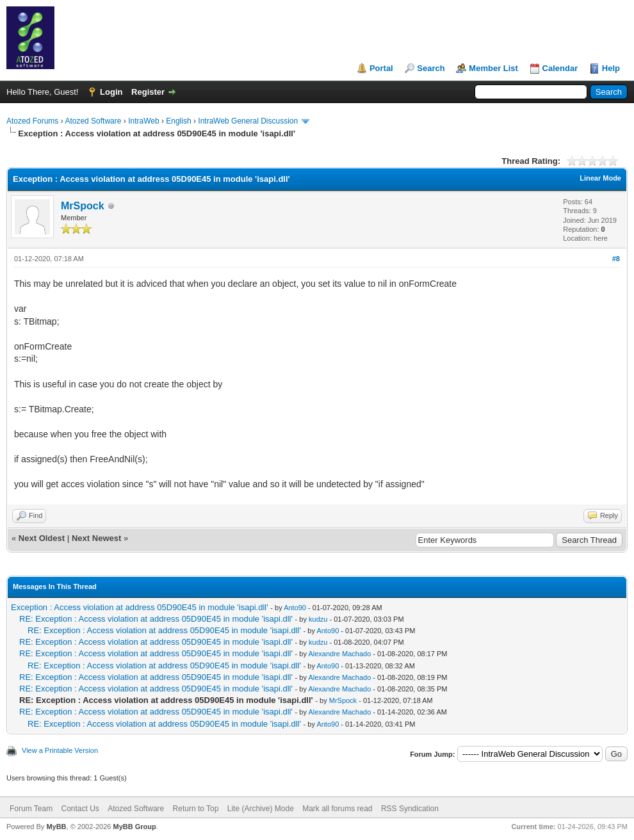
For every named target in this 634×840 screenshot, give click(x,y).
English (178, 121)
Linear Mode (600, 178)
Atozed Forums (32, 121)
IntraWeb (143, 121)
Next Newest (96, 538)
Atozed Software (93, 121)
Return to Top (196, 809)
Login (111, 92)
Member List (493, 68)
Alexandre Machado (339, 654)
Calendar (560, 68)
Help (611, 68)
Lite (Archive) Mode (261, 809)
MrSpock (83, 206)
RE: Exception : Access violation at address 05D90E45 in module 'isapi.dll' (156, 619)
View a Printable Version (60, 750)
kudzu (318, 619)
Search (431, 68)
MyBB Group (134, 827)
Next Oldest (42, 538)
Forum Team (31, 809)
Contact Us (80, 809)
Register (148, 92)
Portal (381, 68)
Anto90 (295, 608)
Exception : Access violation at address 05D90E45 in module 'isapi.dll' (140, 607)
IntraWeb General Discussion (248, 121)
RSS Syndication (410, 809)
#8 (616, 259)
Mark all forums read (337, 809)
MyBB (56, 827)
